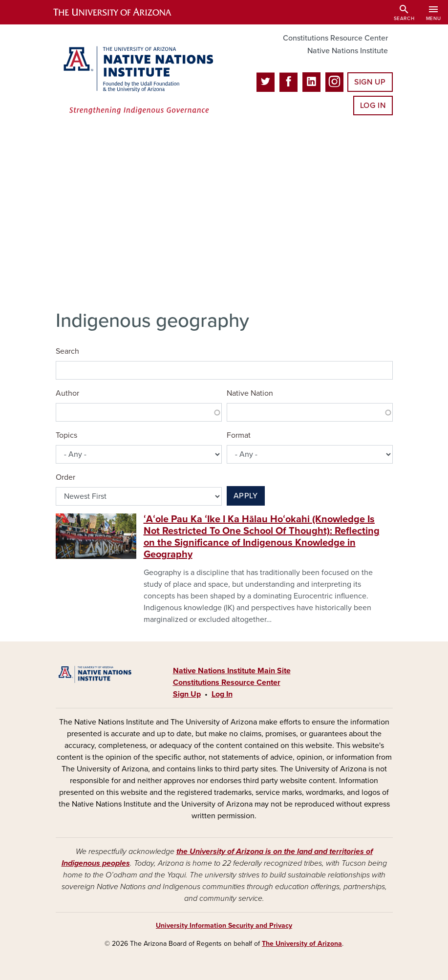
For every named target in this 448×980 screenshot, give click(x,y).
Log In (373, 106)
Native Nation (250, 393)
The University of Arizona (302, 944)
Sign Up (370, 82)
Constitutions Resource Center (335, 38)
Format (239, 435)
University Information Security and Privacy (224, 926)
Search (67, 351)
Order (65, 477)
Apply (246, 496)
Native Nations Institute (348, 51)
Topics (66, 435)
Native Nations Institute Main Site (232, 671)
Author (67, 393)
